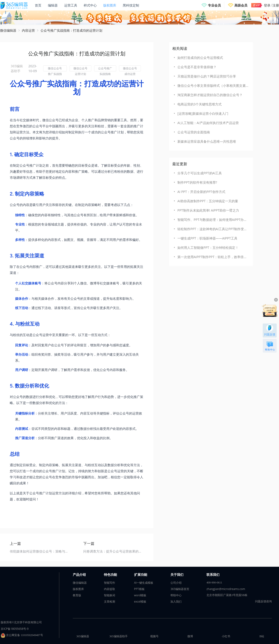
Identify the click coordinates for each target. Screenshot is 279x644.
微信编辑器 (8, 30)
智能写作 (110, 583)
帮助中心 (176, 595)
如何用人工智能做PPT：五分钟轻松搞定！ (208, 248)
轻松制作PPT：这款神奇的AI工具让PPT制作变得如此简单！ (213, 229)
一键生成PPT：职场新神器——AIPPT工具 (207, 238)
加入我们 (176, 602)
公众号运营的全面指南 (194, 132)
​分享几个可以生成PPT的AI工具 (200, 173)
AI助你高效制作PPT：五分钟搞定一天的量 (208, 201)
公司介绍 (176, 583)
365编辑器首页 (180, 589)
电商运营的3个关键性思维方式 (199, 104)
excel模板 (140, 602)
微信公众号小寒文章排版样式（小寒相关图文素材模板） (213, 86)
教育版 (77, 595)
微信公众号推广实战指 (55, 69)
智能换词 (110, 595)
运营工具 (71, 5)
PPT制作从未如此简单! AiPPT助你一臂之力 (208, 210)
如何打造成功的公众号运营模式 (200, 58)
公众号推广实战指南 (105, 69)
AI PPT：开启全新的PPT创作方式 (201, 192)
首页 (38, 5)
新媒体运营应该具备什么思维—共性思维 (207, 141)
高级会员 (241, 5)
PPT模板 (139, 589)
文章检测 (110, 602)
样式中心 (90, 5)
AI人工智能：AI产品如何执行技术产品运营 (208, 123)
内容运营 (28, 30)
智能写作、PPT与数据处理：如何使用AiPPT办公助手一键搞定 (213, 220)
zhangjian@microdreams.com (226, 589)
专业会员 (214, 5)
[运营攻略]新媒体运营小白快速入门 (203, 113)
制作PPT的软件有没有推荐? (197, 182)
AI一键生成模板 (144, 583)
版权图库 (110, 5)
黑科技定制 (131, 5)
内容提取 (110, 589)
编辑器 (53, 5)
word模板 (140, 595)
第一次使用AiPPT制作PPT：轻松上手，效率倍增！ (213, 257)
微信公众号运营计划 (80, 69)
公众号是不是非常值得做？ (197, 67)
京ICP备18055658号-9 (15, 629)
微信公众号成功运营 (130, 69)
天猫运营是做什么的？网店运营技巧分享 (207, 76)
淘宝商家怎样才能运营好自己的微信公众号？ (210, 95)
